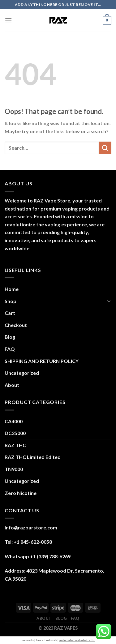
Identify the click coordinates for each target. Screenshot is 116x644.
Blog (10, 337)
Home (12, 289)
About (12, 385)
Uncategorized (22, 373)
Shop (11, 301)
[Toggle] (109, 301)
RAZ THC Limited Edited (33, 457)
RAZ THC (15, 445)
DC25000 (15, 433)
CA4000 (14, 421)
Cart (10, 313)
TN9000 (14, 469)
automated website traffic (77, 640)
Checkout (16, 325)
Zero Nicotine (21, 493)
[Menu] (8, 20)
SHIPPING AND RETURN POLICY (42, 361)
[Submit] (105, 148)
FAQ (10, 349)
